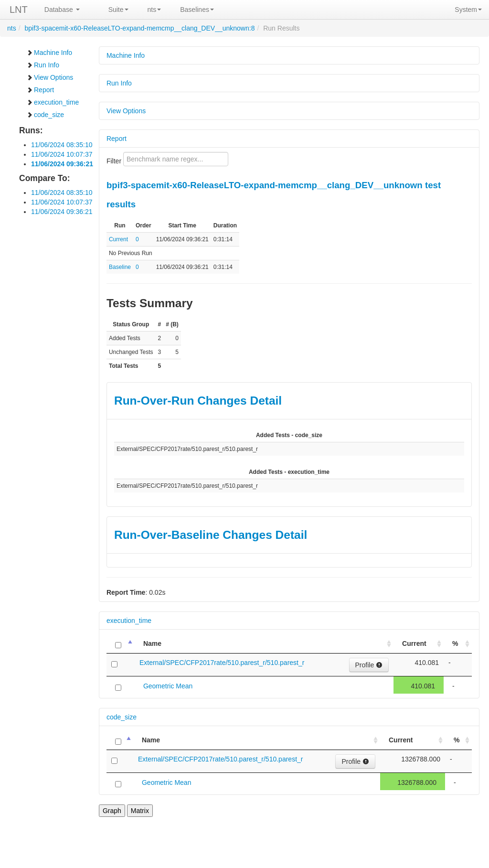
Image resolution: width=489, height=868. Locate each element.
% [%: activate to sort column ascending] (455, 643)
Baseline (120, 267)
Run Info (43, 65)
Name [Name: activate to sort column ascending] (152, 643)
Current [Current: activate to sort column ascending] (414, 643)
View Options (50, 77)
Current (118, 239)
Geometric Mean (168, 686)
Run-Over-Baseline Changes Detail (211, 535)
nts (154, 10)
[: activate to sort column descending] (121, 644)
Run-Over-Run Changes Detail (198, 401)
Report (40, 90)
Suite (118, 10)
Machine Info (49, 53)
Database (62, 10)
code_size (45, 115)
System (468, 10)
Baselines (197, 10)
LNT (19, 10)
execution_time (53, 102)
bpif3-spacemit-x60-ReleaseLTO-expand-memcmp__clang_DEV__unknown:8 (139, 28)
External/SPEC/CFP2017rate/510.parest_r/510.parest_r (222, 663)
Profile (369, 665)
